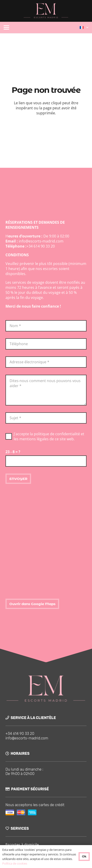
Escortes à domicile (22, 845)
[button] (6, 28)
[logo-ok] (46, 11)
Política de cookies (15, 863)
